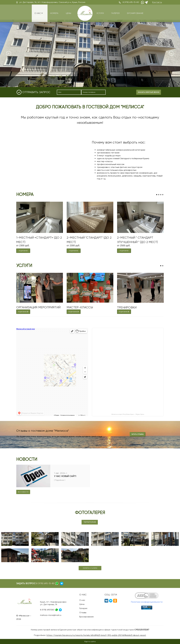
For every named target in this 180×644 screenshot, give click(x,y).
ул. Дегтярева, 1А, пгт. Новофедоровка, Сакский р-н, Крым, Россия (52, 2)
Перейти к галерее (90, 568)
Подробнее (23, 312)
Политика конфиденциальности (147, 602)
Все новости (23, 492)
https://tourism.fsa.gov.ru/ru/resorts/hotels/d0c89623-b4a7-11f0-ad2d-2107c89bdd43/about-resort (96, 635)
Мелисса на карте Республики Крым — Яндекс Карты (128, 414)
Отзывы (83, 612)
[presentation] (120, 92)
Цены (68, 13)
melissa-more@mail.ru (51, 615)
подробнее (23, 251)
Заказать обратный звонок (149, 92)
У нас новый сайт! (65, 476)
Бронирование (139, 13)
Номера (53, 13)
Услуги (101, 13)
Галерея (118, 13)
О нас (36, 13)
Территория (90, 522)
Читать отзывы (137, 434)
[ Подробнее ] (60, 480)
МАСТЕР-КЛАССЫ (80, 307)
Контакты (157, 2)
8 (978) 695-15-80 (131, 2)
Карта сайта (90, 641)
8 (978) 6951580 (47, 610)
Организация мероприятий (38, 307)
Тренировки (127, 307)
